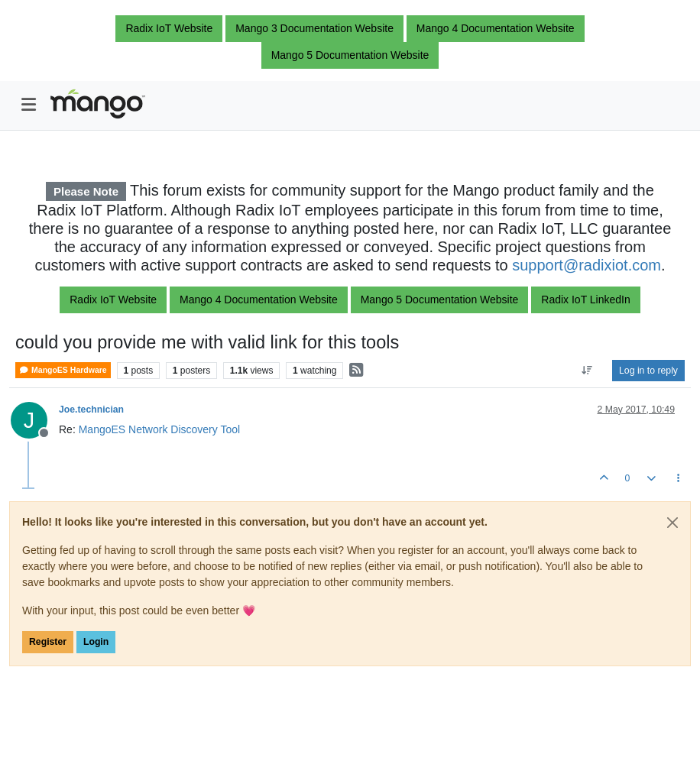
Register (48, 642)
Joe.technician (91, 410)
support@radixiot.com (587, 265)
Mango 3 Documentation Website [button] (314, 28)
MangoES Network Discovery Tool (159, 429)
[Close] (672, 523)
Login (96, 642)
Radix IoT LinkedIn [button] (585, 300)
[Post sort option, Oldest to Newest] (587, 371)
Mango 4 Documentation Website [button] (496, 28)
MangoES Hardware (63, 370)
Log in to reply (648, 371)
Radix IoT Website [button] (169, 28)
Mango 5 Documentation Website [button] (350, 55)
